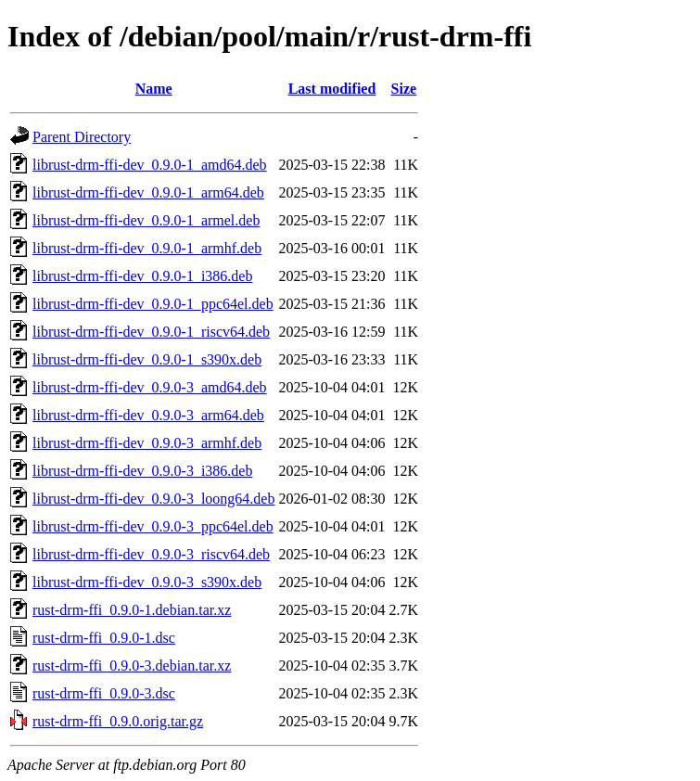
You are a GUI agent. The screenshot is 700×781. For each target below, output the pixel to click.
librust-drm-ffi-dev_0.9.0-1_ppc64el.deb (153, 304)
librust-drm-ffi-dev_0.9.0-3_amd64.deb (150, 387)
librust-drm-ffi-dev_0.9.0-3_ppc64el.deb (153, 526)
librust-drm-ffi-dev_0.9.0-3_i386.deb (142, 471)
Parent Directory (82, 137)
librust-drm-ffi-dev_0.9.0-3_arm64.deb (148, 415)
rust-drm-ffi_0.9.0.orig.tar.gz (118, 721)
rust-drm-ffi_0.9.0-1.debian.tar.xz (132, 610)
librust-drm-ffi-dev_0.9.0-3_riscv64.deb (151, 554)
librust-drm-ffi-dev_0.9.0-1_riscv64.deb (151, 332)
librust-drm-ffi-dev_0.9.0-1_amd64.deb (150, 165)
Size (404, 89)
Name (154, 89)
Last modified (332, 89)
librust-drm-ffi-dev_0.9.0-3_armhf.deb (147, 443)
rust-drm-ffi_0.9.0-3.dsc (104, 693)
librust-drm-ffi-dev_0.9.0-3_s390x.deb (147, 582)
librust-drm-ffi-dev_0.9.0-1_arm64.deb (148, 192)
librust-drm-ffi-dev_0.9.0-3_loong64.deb (153, 499)
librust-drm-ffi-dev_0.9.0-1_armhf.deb (147, 248)
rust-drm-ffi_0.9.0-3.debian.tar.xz (132, 666)
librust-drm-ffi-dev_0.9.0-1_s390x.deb (147, 359)
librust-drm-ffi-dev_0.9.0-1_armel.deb (146, 220)
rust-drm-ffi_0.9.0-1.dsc (104, 638)
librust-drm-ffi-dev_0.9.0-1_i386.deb (142, 276)
